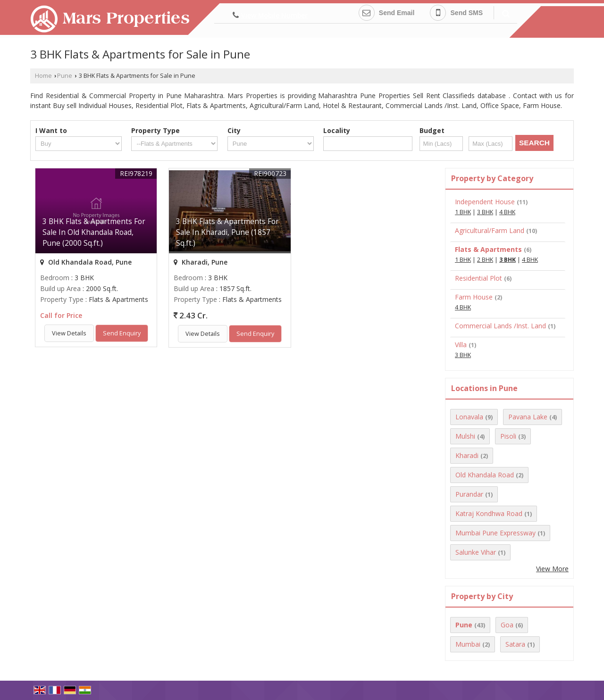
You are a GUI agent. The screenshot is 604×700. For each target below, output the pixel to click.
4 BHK (507, 212)
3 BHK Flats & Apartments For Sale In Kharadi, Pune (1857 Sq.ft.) (227, 232)
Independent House (485, 202)
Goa (507, 625)
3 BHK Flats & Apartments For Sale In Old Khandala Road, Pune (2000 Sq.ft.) (94, 232)
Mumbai (468, 644)
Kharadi (467, 455)
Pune (65, 76)
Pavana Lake (528, 417)
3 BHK (485, 212)
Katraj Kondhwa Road (489, 513)
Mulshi (465, 436)
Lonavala (469, 417)
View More (552, 569)
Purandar (469, 494)
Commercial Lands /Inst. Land (500, 326)
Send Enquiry (122, 333)
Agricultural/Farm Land (490, 230)
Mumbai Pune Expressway (495, 533)
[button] (274, 15)
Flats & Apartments (488, 249)
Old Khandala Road (485, 475)
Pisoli (508, 436)
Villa (461, 345)
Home (43, 76)
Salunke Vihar (476, 552)
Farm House (474, 297)
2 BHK (485, 260)
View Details (69, 333)
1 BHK (463, 212)
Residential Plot (478, 278)
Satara (515, 644)
